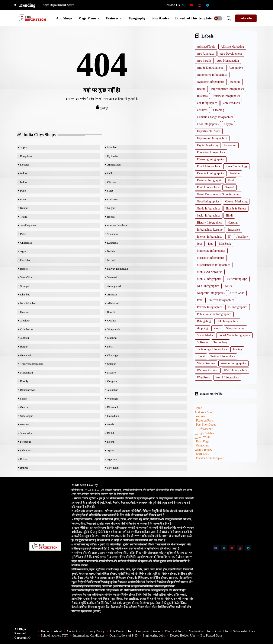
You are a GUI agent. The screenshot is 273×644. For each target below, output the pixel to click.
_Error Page (202, 441)
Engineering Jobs (154, 635)
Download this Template (193, 18)
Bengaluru (26, 156)
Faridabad (26, 260)
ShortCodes (160, 18)
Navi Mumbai (28, 303)
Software (203, 342)
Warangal (113, 399)
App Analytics (206, 54)
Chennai (112, 182)
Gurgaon (112, 381)
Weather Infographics (234, 363)
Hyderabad (113, 156)
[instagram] (200, 5)
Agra (23, 251)
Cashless (202, 110)
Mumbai (112, 147)
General (229, 187)
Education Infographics (211, 152)
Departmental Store (209, 131)
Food (231, 180)
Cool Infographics (208, 124)
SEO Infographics (227, 321)
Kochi (111, 442)
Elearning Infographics (211, 159)
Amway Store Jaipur (57, 5)
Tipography (137, 18)
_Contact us (202, 446)
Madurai (112, 338)
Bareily (24, 381)
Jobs (200, 244)
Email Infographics (209, 166)
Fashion (235, 173)
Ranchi (111, 312)
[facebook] (216, 548)
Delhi (110, 173)
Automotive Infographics (212, 75)
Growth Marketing (236, 201)
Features (112, 18)
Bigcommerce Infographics (227, 89)
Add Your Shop (204, 412)
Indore (24, 173)
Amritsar (112, 294)
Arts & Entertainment (210, 68)
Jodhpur (25, 338)
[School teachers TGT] (224, 5)
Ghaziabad (26, 243)
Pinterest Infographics (221, 300)
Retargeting (204, 321)
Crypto (229, 124)
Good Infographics (208, 201)
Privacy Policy (95, 631)
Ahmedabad (114, 165)
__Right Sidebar (204, 433)
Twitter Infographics (223, 356)
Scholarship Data (244, 631)
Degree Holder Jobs (183, 635)
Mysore (112, 373)
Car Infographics (207, 103)
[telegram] (208, 5)
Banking (235, 82)
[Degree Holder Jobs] (256, 5)
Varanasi (112, 277)
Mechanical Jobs (199, 631)
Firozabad (26, 442)
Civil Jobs (222, 631)
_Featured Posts (204, 421)
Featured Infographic (210, 180)
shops (217, 328)
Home (198, 408)
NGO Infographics (208, 286)
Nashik (111, 251)
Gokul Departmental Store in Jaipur (218, 194)
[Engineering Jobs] (248, 5)
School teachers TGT (54, 635)
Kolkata (25, 165)
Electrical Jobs (174, 631)
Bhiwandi (113, 407)
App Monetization (228, 61)
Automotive (236, 68)
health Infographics (209, 216)
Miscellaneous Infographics (214, 265)
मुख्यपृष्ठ (102, 107)
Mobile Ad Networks (210, 272)
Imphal (24, 468)
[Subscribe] (246, 18)
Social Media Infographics (235, 335)
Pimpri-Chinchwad (118, 225)
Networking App (237, 279)
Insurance (234, 230)
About (58, 631)
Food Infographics (208, 187)
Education (230, 145)
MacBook (225, 244)
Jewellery (242, 237)
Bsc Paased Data (211, 635)
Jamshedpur (27, 433)
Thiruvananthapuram (32, 364)
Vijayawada (114, 329)
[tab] (64, 18)
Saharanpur (27, 416)
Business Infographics (227, 96)
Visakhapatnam (29, 225)
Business (202, 96)
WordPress (203, 377)
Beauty (201, 89)
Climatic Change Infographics (215, 117)
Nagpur (111, 208)
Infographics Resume (210, 230)
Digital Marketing (208, 145)
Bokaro (24, 459)
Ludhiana (113, 243)
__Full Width (203, 437)
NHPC (229, 286)
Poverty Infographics (210, 307)
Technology (221, 342)
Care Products (231, 103)
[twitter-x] (183, 5)
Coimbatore (27, 329)
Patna (23, 234)
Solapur (112, 364)
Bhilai (111, 433)
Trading (237, 349)
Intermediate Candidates (89, 635)
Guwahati (26, 355)
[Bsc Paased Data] (264, 5)
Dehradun (26, 450)
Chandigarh (114, 355)
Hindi (229, 216)
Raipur (24, 347)
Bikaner (25, 424)
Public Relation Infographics (214, 314)
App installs (204, 61)
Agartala (112, 459)
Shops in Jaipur (235, 328)
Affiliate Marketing (232, 47)
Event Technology (237, 166)
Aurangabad (114, 286)
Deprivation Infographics (212, 138)
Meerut (111, 260)
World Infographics (227, 377)
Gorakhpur (113, 416)
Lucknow (113, 199)
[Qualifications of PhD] (240, 5)
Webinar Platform (208, 370)
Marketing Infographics (211, 251)
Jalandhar (113, 390)
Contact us (74, 631)
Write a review (204, 450)
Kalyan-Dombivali (118, 269)
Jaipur (24, 147)
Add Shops (64, 18)
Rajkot (24, 269)
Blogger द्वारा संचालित (209, 394)
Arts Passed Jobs (120, 631)
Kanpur (24, 208)
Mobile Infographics (209, 279)
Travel (201, 356)
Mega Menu (87, 18)
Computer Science (148, 631)
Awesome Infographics (211, 82)
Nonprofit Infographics (211, 293)
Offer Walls (237, 293)
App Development (231, 54)
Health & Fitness (236, 209)
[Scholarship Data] (216, 5)
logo (211, 244)
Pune (23, 191)
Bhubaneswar (28, 390)
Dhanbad (25, 294)
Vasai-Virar (27, 277)
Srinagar (25, 286)
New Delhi (113, 468)
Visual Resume (206, 363)
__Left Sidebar (204, 429)
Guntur (24, 407)
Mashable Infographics (211, 258)
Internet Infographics (210, 237)
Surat (110, 191)
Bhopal (111, 217)
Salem (24, 399)
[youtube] (192, 5)
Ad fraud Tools (206, 47)
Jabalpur (25, 321)
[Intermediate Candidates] (232, 5)
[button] (218, 18)
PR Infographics (237, 307)
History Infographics (209, 223)
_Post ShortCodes (205, 425)
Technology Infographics (212, 349)
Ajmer (111, 450)
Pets (200, 300)
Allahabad (113, 303)
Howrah (25, 312)
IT (229, 237)
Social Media (205, 335)
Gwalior (112, 321)
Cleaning (219, 110)
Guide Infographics (209, 209)
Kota (110, 347)
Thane (24, 217)
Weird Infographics (235, 370)
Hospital (233, 223)
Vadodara (113, 234)
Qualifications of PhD (123, 635)
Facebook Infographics (211, 173)
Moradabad (27, 373)
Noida (111, 424)
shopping (203, 328)
